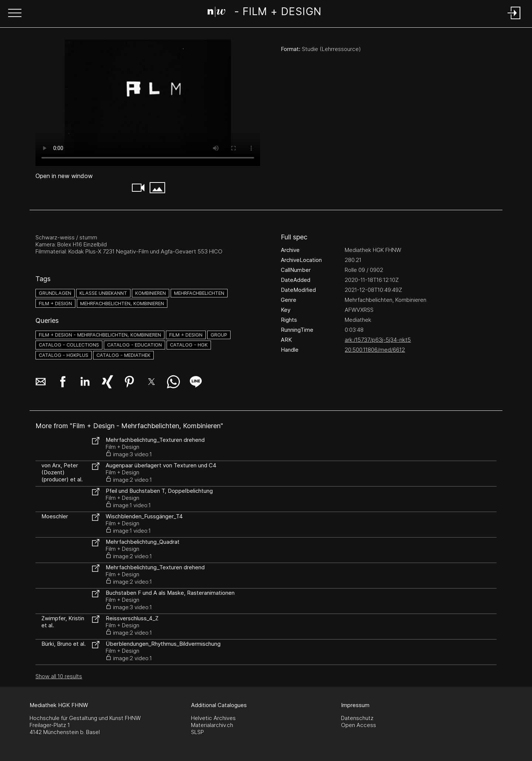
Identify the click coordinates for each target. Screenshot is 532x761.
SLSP (197, 732)
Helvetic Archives (213, 718)
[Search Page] (264, 13)
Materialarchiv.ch (212, 725)
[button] (15, 14)
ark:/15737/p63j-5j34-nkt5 (378, 340)
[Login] (514, 20)
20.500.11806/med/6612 (375, 350)
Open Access (359, 725)
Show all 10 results (59, 676)
